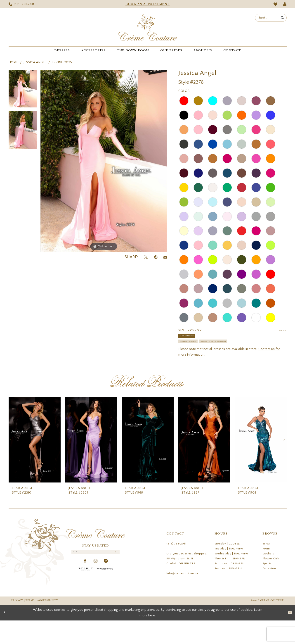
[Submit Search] (283, 18)
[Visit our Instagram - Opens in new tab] (96, 589)
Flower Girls (271, 582)
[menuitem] (21, 4)
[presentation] (35, 464)
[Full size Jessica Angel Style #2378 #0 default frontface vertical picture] (104, 161)
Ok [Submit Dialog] (288, 636)
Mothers (268, 577)
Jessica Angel (35, 62)
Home (13, 62)
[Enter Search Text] (271, 18)
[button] (285, 4)
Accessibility (48, 624)
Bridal (267, 567)
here (152, 639)
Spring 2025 (62, 62)
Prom (266, 572)
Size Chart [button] (279, 331)
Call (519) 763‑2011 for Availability (210, 363)
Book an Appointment (200, 352)
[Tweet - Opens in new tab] (146, 257)
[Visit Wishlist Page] (275, 4)
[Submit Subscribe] (114, 578)
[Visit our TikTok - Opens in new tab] (106, 589)
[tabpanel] (23, 90)
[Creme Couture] (148, 27)
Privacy (17, 624)
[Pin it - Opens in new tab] (156, 257)
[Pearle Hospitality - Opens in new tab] (86, 597)
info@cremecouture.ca (182, 597)
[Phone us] (21, 4)
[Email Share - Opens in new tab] (165, 257)
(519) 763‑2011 (176, 567)
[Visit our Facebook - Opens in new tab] (85, 589)
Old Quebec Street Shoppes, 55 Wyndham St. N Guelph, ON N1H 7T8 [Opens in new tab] (187, 582)
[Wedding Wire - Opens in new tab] (105, 597)
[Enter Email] (96, 578)
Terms (30, 624)
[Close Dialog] (7, 636)
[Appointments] (147, 4)
